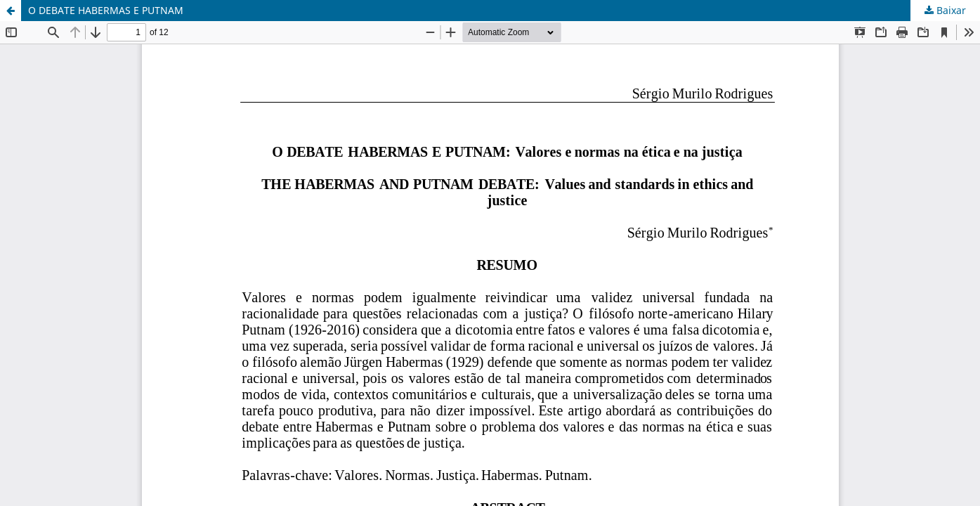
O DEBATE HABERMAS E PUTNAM (106, 10)
